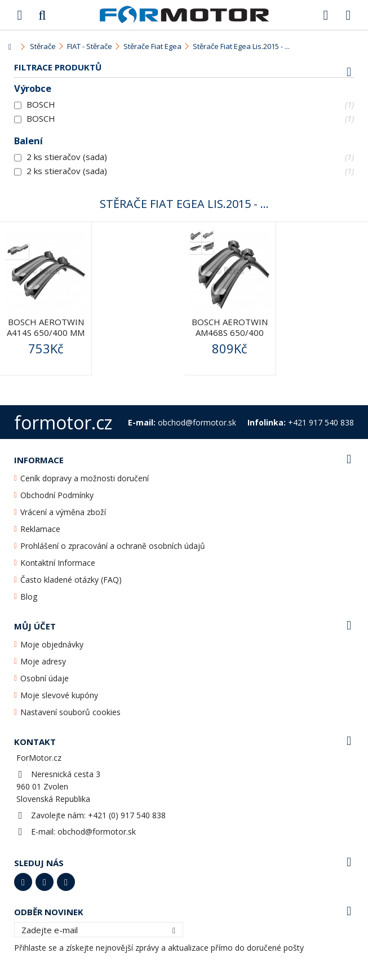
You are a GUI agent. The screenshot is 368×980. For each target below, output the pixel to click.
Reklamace (40, 529)
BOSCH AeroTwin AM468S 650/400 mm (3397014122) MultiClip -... (230, 338)
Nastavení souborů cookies (70, 712)
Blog (29, 597)
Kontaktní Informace (58, 563)
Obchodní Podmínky (57, 495)
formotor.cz (63, 422)
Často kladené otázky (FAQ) (71, 580)
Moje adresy (43, 661)
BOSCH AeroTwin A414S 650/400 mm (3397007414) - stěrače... (46, 338)
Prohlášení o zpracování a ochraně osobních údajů (113, 546)
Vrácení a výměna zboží (63, 512)
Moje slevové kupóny (59, 695)
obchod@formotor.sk (97, 832)
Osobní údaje (45, 678)
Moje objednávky (52, 644)
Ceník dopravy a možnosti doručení (85, 478)
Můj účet (35, 626)
